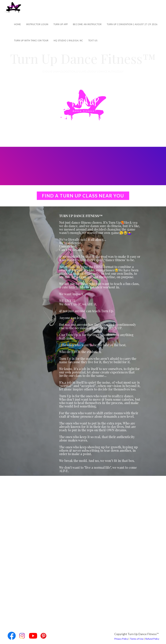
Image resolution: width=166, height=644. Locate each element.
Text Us (93, 41)
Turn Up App (61, 24)
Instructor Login (37, 24)
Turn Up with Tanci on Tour (31, 41)
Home (18, 24)
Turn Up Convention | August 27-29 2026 (132, 24)
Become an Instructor (87, 24)
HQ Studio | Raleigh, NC (68, 41)
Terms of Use (137, 639)
